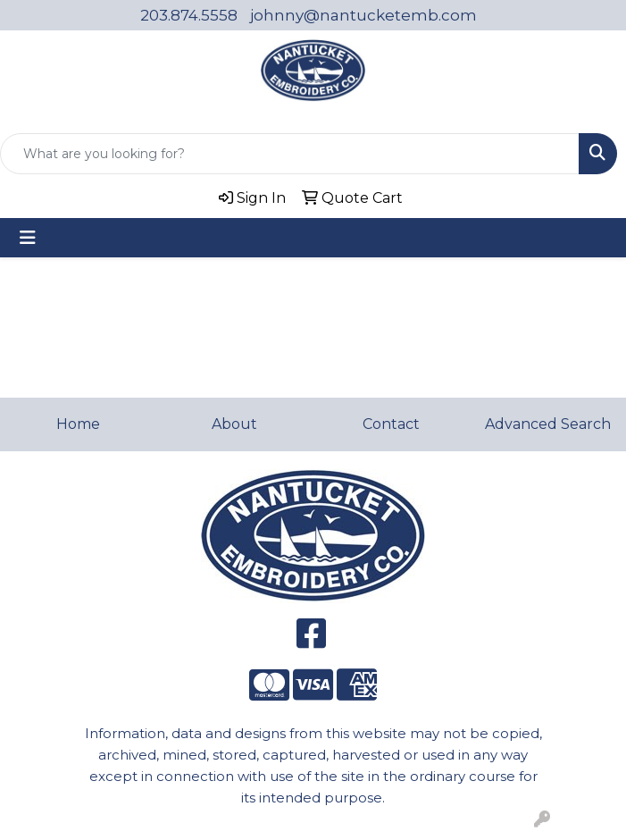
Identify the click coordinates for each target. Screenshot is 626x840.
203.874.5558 (189, 15)
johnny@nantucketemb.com (363, 15)
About (234, 424)
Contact (391, 424)
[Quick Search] (290, 154)
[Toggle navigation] (28, 238)
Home (78, 424)
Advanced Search (548, 424)
